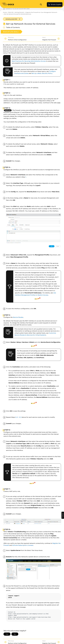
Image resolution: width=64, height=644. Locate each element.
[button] (63, 515)
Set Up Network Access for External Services (18, 14)
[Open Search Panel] (41, 4)
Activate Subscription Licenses (23, 545)
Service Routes (18, 317)
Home (5, 12)
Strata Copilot (55, 4)
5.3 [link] (20, 417)
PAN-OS (11, 12)
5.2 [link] (17, 417)
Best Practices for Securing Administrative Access (29, 61)
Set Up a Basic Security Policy (42, 73)
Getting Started (19, 12)
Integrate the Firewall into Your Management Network (41, 12)
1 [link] (26, 177)
